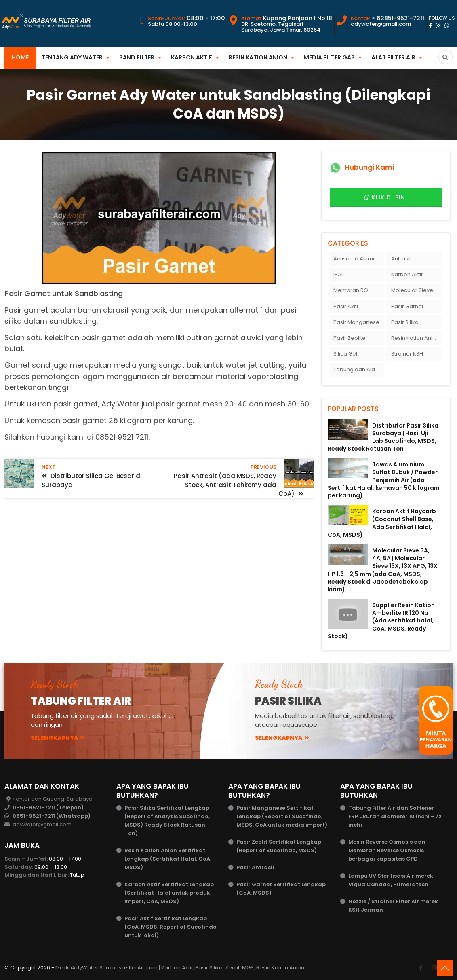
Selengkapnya (58, 738)
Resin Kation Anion (258, 57)
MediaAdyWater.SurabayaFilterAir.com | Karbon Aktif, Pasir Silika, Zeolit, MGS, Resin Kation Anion (180, 968)
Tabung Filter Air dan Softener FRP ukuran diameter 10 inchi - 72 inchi (395, 816)
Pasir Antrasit (256, 867)
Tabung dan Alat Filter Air (359, 369)
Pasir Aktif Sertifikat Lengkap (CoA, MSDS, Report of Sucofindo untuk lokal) (171, 927)
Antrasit (401, 259)
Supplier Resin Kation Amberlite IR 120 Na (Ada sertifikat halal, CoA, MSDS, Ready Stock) (381, 621)
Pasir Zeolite (350, 338)
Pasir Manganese (356, 322)
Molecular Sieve (412, 290)
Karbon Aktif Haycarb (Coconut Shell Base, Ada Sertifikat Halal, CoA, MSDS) (382, 523)
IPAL (338, 274)
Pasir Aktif (346, 306)
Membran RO (351, 290)
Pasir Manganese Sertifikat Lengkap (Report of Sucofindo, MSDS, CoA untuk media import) (282, 816)
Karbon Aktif (192, 57)
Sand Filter (137, 57)
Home (20, 57)
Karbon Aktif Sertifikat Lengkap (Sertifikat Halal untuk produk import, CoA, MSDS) (169, 893)
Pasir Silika (405, 322)
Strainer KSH (407, 354)
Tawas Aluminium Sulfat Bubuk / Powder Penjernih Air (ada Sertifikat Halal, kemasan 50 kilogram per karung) (384, 480)
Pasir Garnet (407, 306)
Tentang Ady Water (72, 57)
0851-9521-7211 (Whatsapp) (52, 816)
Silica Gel (345, 354)
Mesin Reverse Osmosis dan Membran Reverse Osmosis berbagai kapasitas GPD (387, 850)
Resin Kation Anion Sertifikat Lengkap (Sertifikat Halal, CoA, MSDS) (168, 859)
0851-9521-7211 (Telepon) (48, 807)
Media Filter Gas (329, 57)
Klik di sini (386, 198)
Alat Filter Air (393, 57)
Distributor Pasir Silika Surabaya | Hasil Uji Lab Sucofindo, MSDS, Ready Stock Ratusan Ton (383, 437)
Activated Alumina (357, 259)
